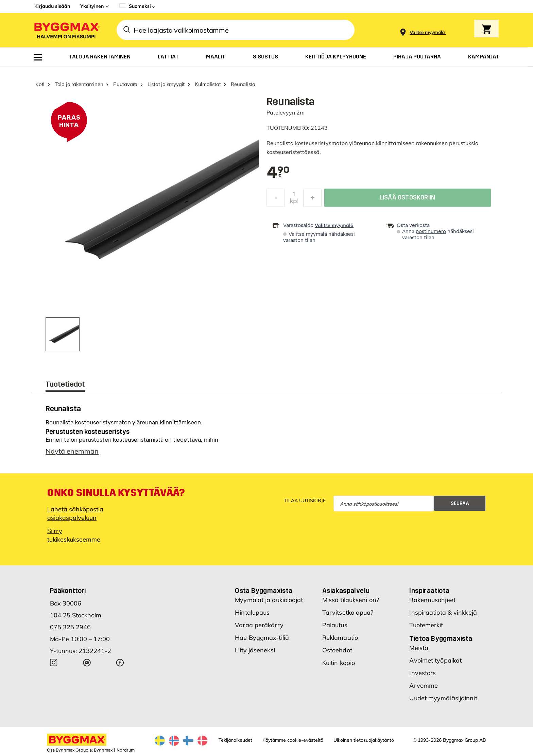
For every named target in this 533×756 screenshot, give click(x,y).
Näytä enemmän (72, 451)
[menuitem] (38, 57)
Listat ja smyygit (166, 84)
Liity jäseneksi (255, 650)
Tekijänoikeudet (235, 740)
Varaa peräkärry (259, 625)
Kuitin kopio (339, 663)
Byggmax (103, 750)
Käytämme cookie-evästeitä (293, 740)
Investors (423, 673)
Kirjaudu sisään (52, 6)
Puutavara (125, 84)
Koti (40, 84)
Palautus (335, 625)
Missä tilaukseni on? (351, 600)
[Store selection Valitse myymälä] (427, 32)
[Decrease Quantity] (276, 199)
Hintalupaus (252, 612)
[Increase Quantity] (312, 199)
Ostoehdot (337, 650)
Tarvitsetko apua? (348, 612)
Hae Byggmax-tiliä (262, 638)
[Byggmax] (66, 30)
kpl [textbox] (294, 203)
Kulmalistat (208, 84)
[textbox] (278, 173)
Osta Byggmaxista (264, 591)
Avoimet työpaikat (435, 660)
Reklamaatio (340, 638)
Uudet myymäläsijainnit (443, 698)
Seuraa (460, 503)
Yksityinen (92, 6)
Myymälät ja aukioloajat (269, 600)
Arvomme (424, 685)
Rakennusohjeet (432, 600)
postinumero (431, 232)
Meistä (419, 648)
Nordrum (126, 750)
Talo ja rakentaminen (79, 84)
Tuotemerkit (426, 625)
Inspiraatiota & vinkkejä (443, 612)
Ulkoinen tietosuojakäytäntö (364, 740)
